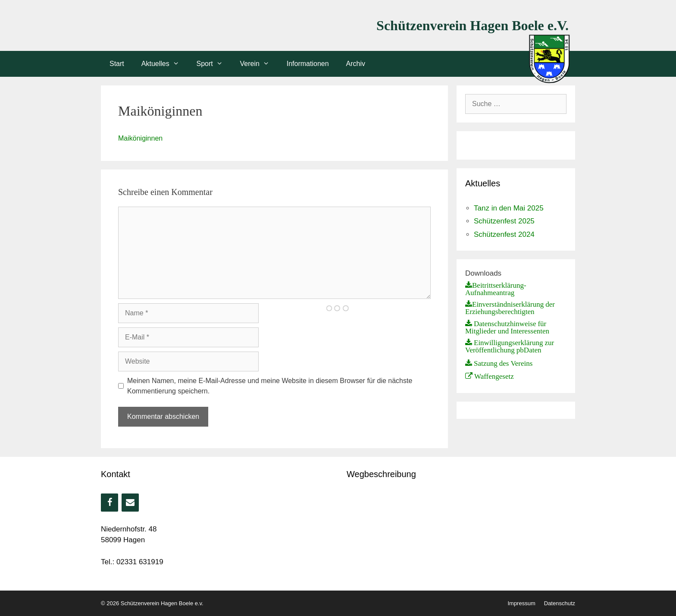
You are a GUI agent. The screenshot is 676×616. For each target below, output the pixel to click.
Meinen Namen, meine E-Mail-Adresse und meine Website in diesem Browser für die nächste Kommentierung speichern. (270, 386)
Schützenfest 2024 (504, 234)
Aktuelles (165, 64)
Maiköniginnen (140, 138)
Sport (214, 64)
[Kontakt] (130, 503)
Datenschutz (560, 603)
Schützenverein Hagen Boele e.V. (473, 25)
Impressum (521, 603)
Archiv (356, 64)
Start (117, 64)
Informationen (308, 64)
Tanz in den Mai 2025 (509, 208)
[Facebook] (110, 503)
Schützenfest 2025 (504, 221)
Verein (259, 64)
